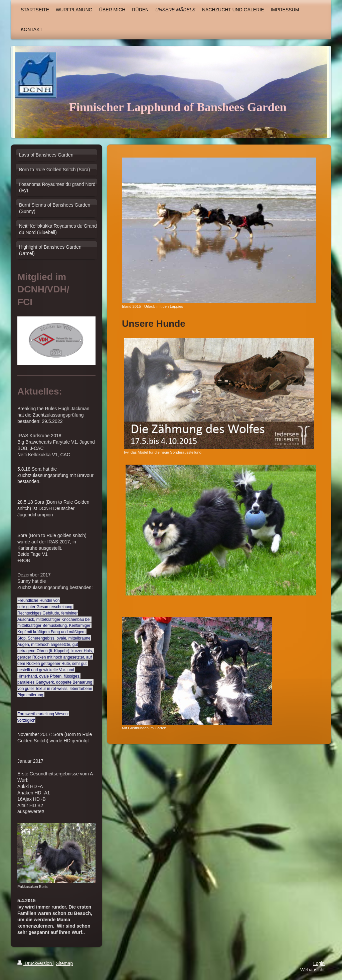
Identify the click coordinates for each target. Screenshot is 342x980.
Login (319, 963)
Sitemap (64, 963)
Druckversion (35, 963)
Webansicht (312, 970)
